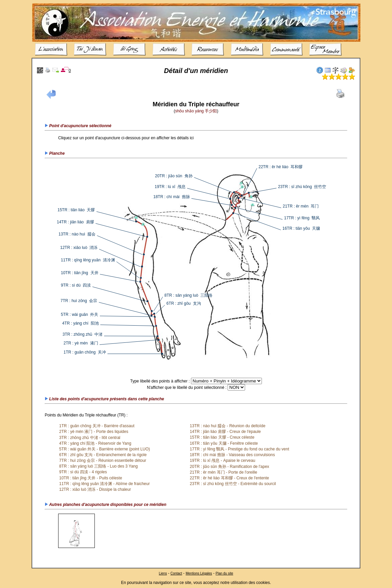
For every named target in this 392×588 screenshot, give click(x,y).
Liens (163, 573)
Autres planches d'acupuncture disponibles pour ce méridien (106, 505)
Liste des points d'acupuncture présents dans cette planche (104, 399)
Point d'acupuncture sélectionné (78, 126)
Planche (55, 153)
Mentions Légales (199, 573)
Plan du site (224, 573)
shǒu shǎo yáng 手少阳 (196, 111)
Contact (176, 573)
